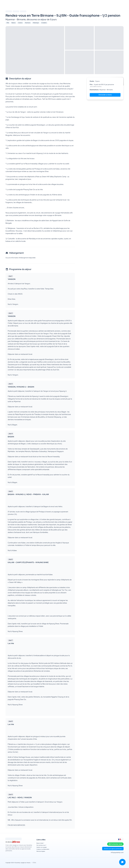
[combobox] (120, 839)
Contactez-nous (115, 844)
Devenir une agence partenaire (113, 849)
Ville (8, 23)
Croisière (44, 23)
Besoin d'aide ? (40, 843)
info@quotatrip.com (117, 852)
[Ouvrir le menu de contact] (122, 862)
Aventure (28, 23)
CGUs (34, 863)
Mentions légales (41, 851)
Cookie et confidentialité (43, 849)
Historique (36, 23)
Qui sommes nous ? (41, 845)
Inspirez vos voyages (42, 847)
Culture (20, 23)
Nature (14, 23)
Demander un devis (105, 95)
